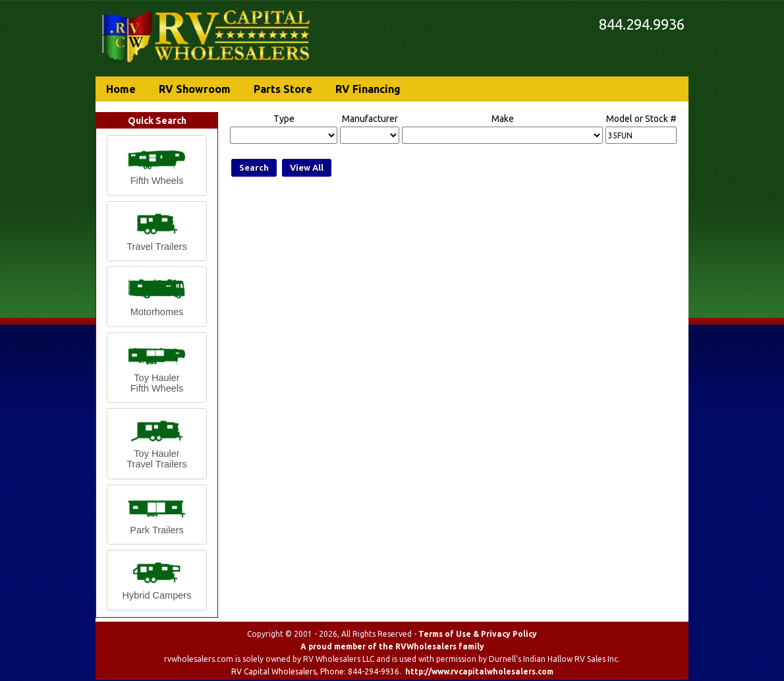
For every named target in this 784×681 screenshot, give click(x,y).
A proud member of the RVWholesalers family (392, 646)
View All (307, 167)
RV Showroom (195, 89)
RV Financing (368, 89)
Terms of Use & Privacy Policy (478, 634)
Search (254, 167)
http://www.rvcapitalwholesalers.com (479, 671)
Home (121, 89)
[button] (157, 165)
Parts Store (283, 89)
